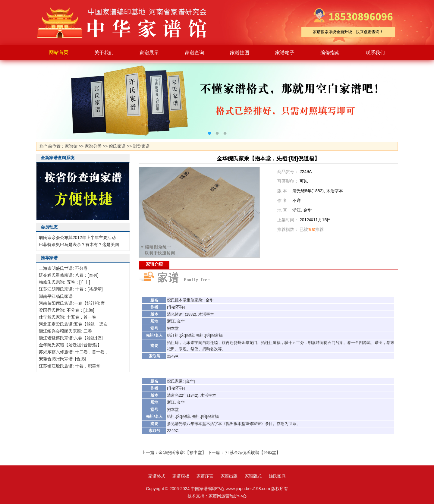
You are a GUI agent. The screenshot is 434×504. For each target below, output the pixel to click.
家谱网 (215, 496)
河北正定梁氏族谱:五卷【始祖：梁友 (73, 324)
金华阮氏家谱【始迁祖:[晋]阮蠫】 (70, 345)
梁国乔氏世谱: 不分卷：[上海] (67, 310)
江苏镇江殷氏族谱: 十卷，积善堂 (70, 366)
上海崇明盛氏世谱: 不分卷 (63, 268)
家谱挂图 (240, 53)
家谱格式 (157, 476)
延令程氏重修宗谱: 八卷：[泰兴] (69, 275)
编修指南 (330, 53)
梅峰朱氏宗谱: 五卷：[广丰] (64, 282)
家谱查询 (194, 53)
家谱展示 (149, 53)
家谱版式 (253, 476)
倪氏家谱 (117, 146)
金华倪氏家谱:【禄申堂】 (182, 452)
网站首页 (59, 52)
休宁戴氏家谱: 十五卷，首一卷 (68, 317)
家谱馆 (71, 146)
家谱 (127, 23)
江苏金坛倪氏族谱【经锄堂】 (253, 452)
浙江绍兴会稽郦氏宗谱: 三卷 (65, 331)
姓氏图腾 (277, 476)
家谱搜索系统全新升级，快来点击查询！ (348, 32)
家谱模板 (181, 476)
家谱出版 (229, 476)
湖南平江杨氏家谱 (56, 296)
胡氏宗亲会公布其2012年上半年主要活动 (77, 238)
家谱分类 (93, 146)
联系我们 (375, 53)
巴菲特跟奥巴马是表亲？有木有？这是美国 (79, 244)
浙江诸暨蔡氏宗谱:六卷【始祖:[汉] (71, 338)
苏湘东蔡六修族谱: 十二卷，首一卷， (74, 352)
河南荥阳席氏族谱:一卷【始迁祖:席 (72, 303)
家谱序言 (205, 476)
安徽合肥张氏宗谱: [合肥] (62, 359)
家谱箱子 (285, 53)
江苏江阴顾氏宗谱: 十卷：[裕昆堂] (71, 289)
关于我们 (104, 53)
